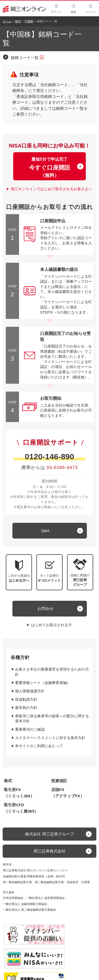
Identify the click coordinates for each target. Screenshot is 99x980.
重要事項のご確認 (30, 729)
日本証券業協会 (13, 898)
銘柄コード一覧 (27, 58)
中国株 (29, 21)
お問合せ (45, 608)
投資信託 (59, 781)
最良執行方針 (26, 708)
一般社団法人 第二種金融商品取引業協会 (29, 910)
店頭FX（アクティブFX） (68, 793)
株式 (18, 21)
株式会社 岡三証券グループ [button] (49, 834)
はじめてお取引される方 (51, 625)
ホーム (7, 21)
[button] (80, 572)
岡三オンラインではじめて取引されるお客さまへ (51, 189)
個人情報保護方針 (30, 691)
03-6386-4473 (62, 468)
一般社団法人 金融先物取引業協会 (25, 904)
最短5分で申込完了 (49, 167)
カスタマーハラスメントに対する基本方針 (50, 738)
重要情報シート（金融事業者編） (43, 683)
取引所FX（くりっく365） (19, 793)
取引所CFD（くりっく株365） (21, 808)
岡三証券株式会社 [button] (50, 851)
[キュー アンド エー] (50, 531)
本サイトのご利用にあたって (39, 746)
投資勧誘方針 (26, 699)
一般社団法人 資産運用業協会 (45, 898)
